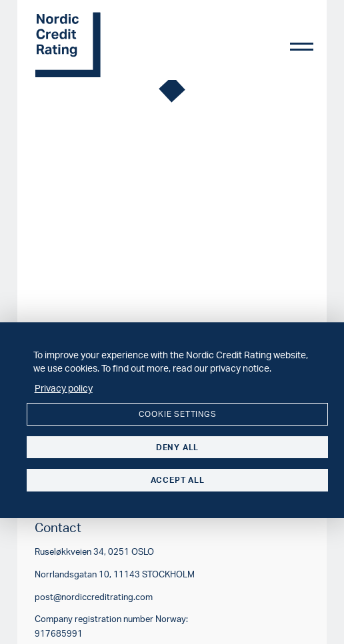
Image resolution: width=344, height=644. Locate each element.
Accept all (178, 480)
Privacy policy (64, 388)
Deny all (177, 447)
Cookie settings (178, 414)
